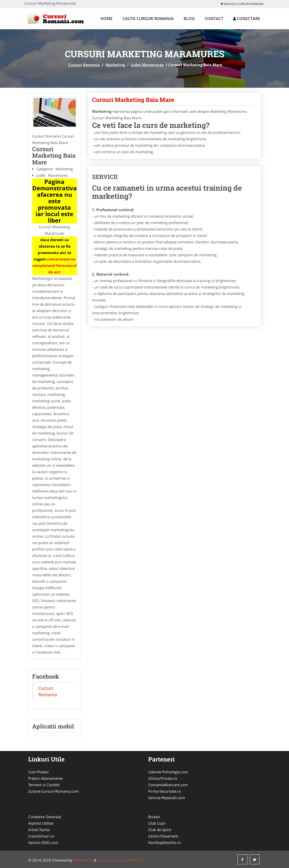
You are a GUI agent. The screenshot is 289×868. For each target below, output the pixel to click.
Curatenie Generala (45, 817)
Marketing (115, 65)
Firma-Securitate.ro (165, 791)
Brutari (154, 817)
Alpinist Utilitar (41, 823)
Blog (189, 19)
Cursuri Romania (84, 65)
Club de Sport (160, 830)
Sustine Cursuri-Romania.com (53, 791)
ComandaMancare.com (168, 785)
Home (107, 19)
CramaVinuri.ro (41, 836)
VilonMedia (83, 860)
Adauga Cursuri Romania (242, 4)
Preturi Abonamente (46, 778)
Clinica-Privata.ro (163, 778)
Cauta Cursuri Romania (148, 19)
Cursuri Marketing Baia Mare (133, 100)
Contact (214, 19)
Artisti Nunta (39, 830)
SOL (142, 860)
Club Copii (157, 823)
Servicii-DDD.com (43, 842)
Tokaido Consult (111, 860)
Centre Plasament (163, 836)
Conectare (247, 19)
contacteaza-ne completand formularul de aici (55, 265)
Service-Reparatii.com (167, 798)
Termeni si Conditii (44, 785)
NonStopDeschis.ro (165, 842)
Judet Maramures (147, 65)
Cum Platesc (39, 772)
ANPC (132, 860)
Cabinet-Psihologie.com (168, 772)
